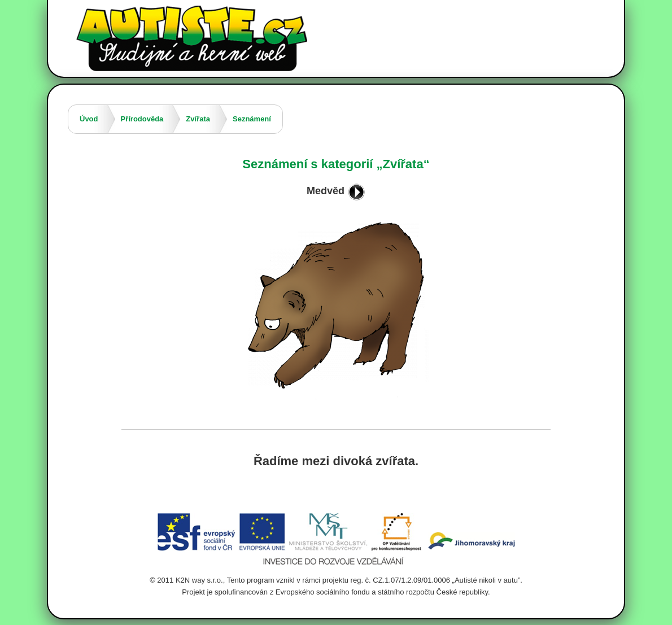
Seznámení (252, 119)
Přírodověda (142, 119)
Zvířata (198, 119)
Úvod (89, 119)
